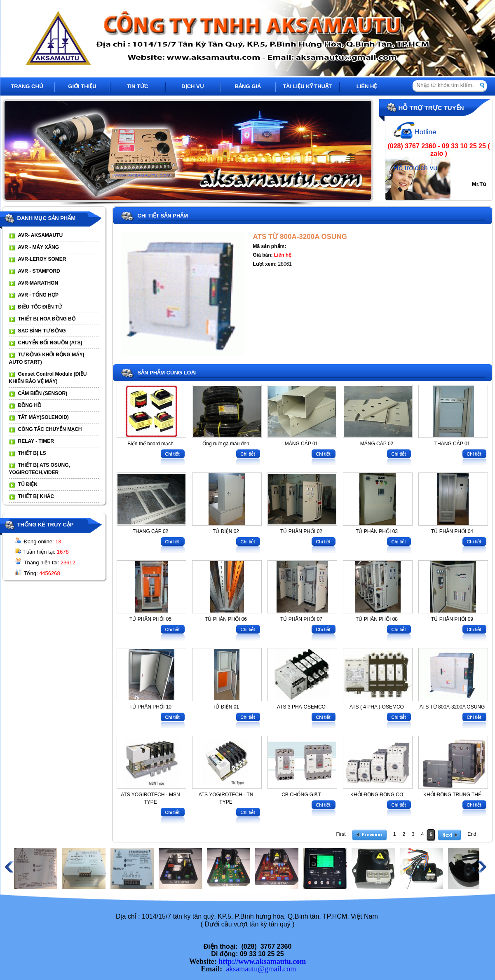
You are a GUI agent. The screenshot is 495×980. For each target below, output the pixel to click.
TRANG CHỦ (27, 86)
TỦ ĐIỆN (28, 484)
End (472, 834)
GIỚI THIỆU (82, 86)
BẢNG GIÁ (248, 86)
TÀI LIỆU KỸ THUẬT (307, 86)
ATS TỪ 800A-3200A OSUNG (300, 237)
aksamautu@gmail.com (261, 969)
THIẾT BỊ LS (32, 453)
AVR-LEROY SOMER (42, 259)
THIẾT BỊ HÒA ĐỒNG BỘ (47, 319)
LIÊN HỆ (367, 86)
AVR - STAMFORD (39, 271)
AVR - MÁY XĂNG (39, 247)
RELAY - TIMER (36, 441)
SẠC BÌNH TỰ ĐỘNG (42, 331)
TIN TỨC (138, 86)
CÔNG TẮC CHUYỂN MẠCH (50, 429)
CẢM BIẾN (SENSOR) (43, 393)
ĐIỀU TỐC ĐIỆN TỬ (40, 307)
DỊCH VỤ (192, 86)
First (341, 834)
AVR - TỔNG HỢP (38, 295)
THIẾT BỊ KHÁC (36, 496)
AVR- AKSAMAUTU (41, 235)
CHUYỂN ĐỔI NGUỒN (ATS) (50, 343)
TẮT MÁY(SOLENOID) (43, 417)
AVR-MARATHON (38, 283)
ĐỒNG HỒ (30, 405)
